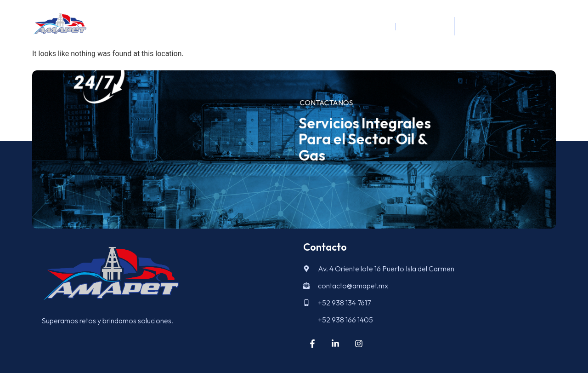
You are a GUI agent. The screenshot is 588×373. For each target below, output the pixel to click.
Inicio (377, 26)
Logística (421, 26)
